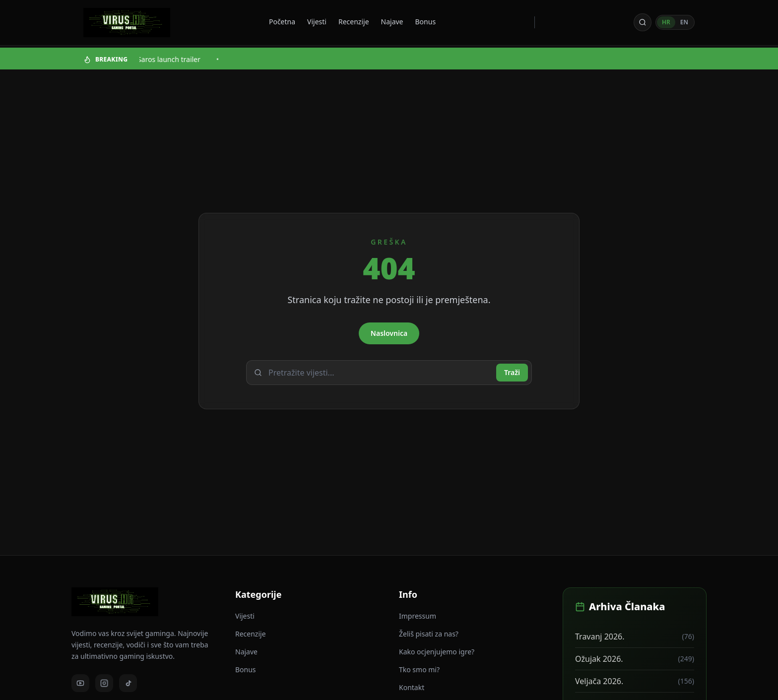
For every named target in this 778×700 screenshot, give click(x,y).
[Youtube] (80, 683)
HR (666, 22)
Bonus (426, 22)
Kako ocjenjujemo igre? (437, 652)
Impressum (418, 616)
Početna (282, 22)
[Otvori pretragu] (643, 22)
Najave (392, 22)
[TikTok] (128, 683)
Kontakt (412, 687)
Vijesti (317, 22)
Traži (512, 372)
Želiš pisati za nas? (429, 634)
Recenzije (354, 22)
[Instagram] (104, 683)
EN (684, 22)
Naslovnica (389, 333)
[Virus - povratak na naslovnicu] (127, 23)
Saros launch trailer (169, 59)
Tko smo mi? (419, 669)
